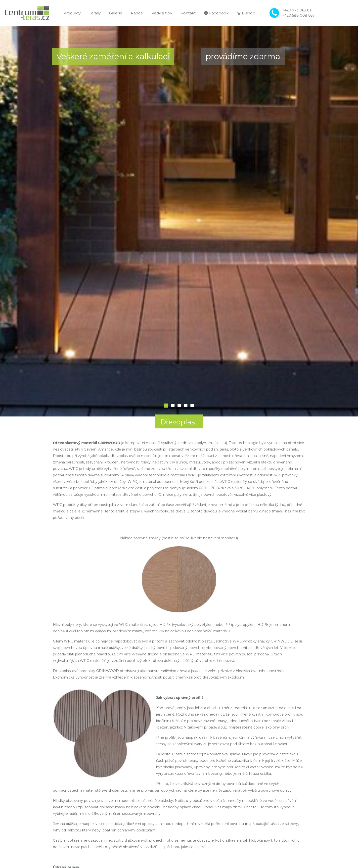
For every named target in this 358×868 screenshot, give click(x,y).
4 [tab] (186, 406)
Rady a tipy (162, 13)
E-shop (246, 13)
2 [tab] (173, 406)
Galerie (116, 13)
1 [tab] (166, 406)
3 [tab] (179, 406)
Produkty (72, 13)
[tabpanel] (179, 221)
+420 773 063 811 (297, 10)
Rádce (137, 13)
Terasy (95, 13)
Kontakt (188, 13)
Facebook (216, 13)
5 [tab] (192, 406)
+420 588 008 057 (298, 15)
